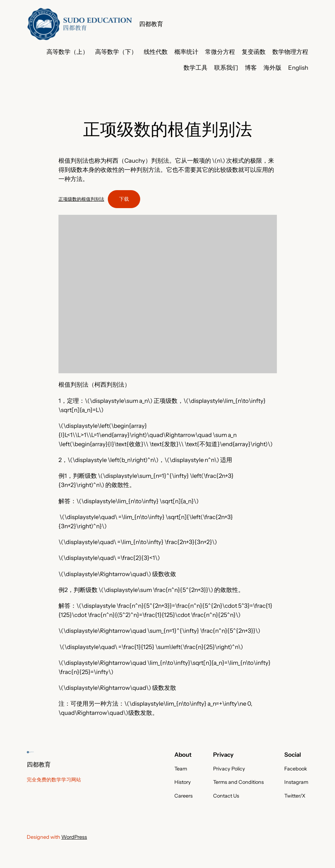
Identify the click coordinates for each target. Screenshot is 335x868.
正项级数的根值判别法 (81, 199)
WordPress (74, 837)
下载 (124, 199)
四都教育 (151, 24)
